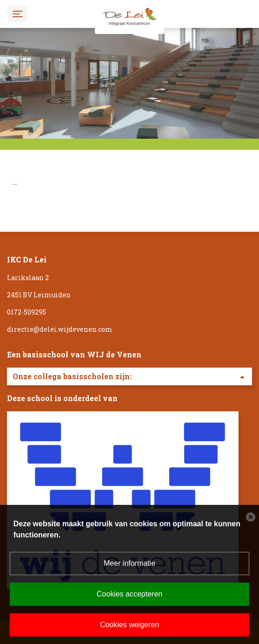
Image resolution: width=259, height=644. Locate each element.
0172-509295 (27, 312)
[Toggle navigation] (17, 14)
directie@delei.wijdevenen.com (60, 329)
